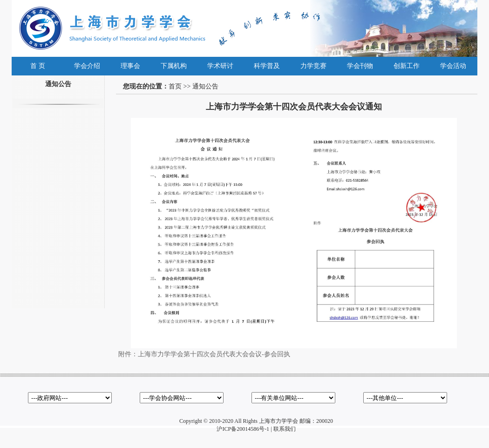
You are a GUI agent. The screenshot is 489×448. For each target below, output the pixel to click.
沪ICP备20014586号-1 (243, 429)
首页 (175, 86)
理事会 (130, 66)
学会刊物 (360, 66)
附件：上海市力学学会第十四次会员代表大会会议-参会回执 (204, 354)
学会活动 (453, 66)
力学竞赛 (313, 66)
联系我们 (285, 429)
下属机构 (174, 66)
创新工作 (407, 66)
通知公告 (205, 86)
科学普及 (267, 66)
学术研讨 (220, 66)
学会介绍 (87, 66)
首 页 (38, 66)
